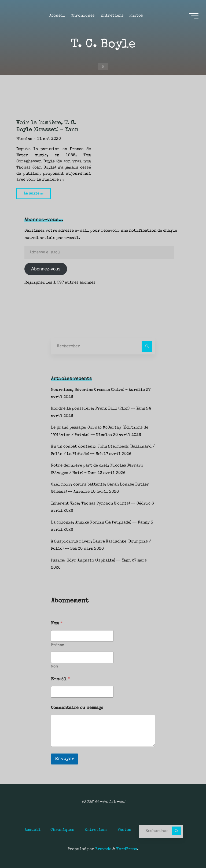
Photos (124, 830)
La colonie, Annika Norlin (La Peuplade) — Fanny (100, 523)
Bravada (103, 850)
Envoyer (65, 759)
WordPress (127, 850)
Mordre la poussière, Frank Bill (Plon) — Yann (98, 409)
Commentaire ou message (77, 708)
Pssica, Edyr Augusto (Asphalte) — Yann (91, 561)
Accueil (33, 830)
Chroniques (62, 830)
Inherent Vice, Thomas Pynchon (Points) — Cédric (101, 504)
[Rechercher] (147, 347)
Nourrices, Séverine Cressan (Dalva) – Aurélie (98, 390)
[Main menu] (193, 16)
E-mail (60, 680)
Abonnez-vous (46, 269)
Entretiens (96, 830)
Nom (54, 667)
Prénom (58, 645)
